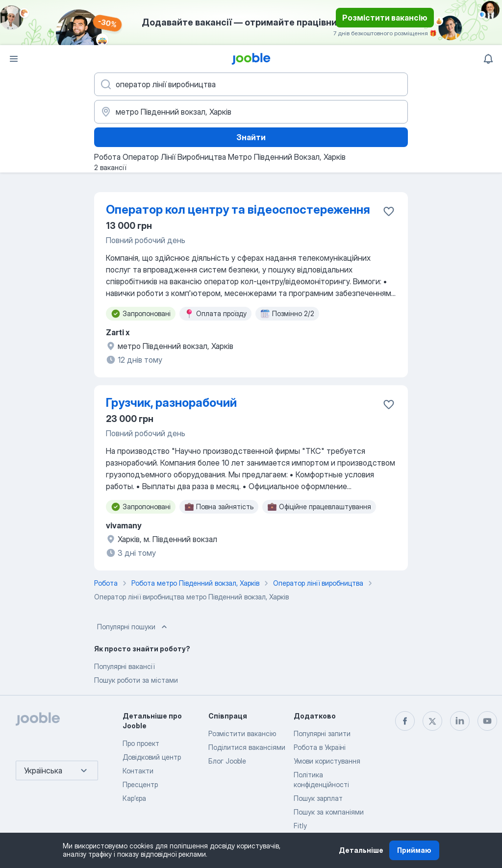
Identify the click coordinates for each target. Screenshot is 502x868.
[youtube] (487, 721)
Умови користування (327, 761)
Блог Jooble (227, 761)
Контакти (138, 771)
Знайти (251, 137)
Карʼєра (134, 798)
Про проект (141, 743)
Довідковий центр (152, 757)
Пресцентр (140, 784)
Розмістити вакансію (385, 18)
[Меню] (14, 59)
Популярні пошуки (133, 627)
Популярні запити (322, 733)
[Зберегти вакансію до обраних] (389, 211)
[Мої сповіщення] (488, 59)
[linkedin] (460, 721)
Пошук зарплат (318, 798)
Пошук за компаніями (329, 812)
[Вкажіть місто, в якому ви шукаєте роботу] (251, 112)
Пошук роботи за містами (136, 680)
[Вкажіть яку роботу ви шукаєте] (251, 84)
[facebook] (405, 721)
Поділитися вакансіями (247, 747)
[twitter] (432, 721)
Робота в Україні (320, 747)
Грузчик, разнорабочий (171, 403)
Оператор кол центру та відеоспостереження (238, 210)
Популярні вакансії (124, 666)
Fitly (300, 826)
